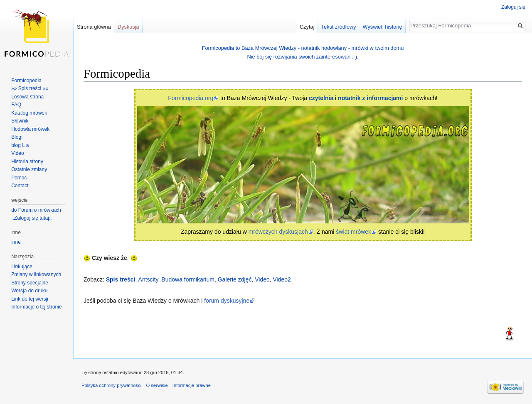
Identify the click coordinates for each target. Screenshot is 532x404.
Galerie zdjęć (235, 279)
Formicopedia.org (191, 98)
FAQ (16, 105)
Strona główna (94, 27)
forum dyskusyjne (227, 301)
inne (16, 242)
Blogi (17, 137)
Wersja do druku (29, 291)
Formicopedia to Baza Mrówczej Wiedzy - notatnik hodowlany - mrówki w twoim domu (303, 48)
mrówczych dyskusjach (278, 232)
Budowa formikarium (188, 279)
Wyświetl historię (382, 27)
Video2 (282, 279)
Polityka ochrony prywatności (111, 385)
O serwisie (157, 385)
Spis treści (121, 279)
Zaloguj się (513, 7)
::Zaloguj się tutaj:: (31, 218)
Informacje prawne (192, 385)
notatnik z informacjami (370, 98)
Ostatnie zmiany (29, 169)
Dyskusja (128, 27)
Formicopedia (26, 81)
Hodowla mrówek (30, 129)
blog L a (20, 145)
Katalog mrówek (29, 113)
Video (262, 279)
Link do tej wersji (30, 299)
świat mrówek (353, 232)
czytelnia (321, 98)
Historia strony (27, 162)
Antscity (148, 279)
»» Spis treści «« (30, 88)
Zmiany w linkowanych (36, 274)
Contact (20, 186)
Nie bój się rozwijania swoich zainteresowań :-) (302, 57)
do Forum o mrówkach (36, 210)
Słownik (20, 121)
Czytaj (307, 27)
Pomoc (19, 178)
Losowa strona (27, 97)
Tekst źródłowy (339, 27)
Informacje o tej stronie (36, 307)
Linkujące (22, 267)
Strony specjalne (30, 283)
